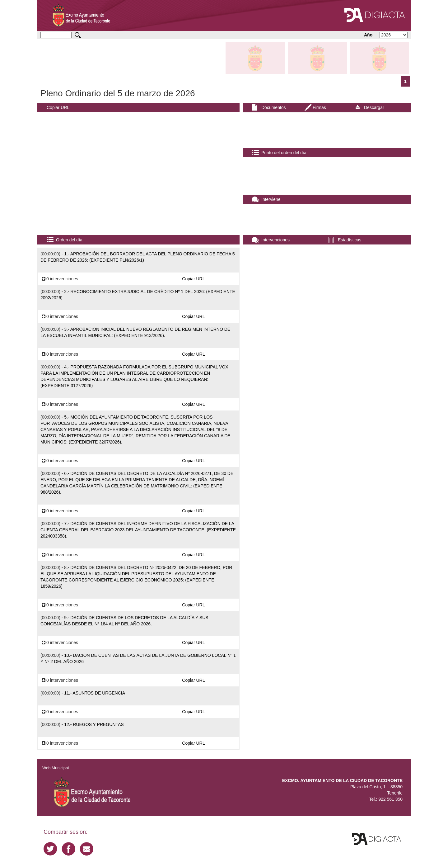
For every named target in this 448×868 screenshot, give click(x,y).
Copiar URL (58, 107)
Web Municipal (56, 768)
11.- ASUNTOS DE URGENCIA (95, 693)
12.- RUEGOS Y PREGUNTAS (94, 724)
